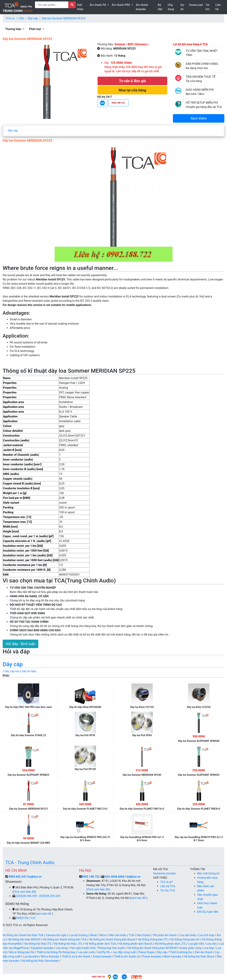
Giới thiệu (80, 7)
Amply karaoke (102, 956)
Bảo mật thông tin (208, 873)
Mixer (93, 935)
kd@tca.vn (134, 877)
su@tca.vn (35, 877)
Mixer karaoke (172, 956)
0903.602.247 (18, 877)
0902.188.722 (91, 877)
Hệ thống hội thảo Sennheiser (40, 961)
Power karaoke (152, 956)
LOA (21, 18)
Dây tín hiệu (29, 671)
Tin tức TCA (168, 890)
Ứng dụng (171, 7)
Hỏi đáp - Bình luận (20, 644)
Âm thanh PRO (121, 5)
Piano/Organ (146, 952)
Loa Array (62, 948)
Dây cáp (33, 18)
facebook (159, 873)
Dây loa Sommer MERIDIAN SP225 (64, 18)
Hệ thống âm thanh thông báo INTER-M (152, 948)
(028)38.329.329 (50, 896)
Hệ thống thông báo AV (185, 939)
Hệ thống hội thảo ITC (38, 944)
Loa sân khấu (188, 935)
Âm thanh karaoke (142, 7)
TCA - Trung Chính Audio (30, 863)
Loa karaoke (31, 956)
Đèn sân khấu (118, 935)
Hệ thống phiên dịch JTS (170, 944)
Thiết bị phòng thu (181, 952)
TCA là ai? (166, 882)
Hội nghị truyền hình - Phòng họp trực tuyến (98, 948)
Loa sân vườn (86, 952)
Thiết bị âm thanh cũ (127, 956)
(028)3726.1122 (25, 918)
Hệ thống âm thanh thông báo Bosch (112, 939)
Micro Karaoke (50, 956)
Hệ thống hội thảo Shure (199, 956)
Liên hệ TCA (168, 886)
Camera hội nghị (56, 935)
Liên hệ (218, 7)
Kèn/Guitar (144, 935)
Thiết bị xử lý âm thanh (76, 956)
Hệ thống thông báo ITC (153, 939)
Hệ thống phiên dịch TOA (100, 944)
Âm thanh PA (98, 5)
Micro (103, 935)
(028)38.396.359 (27, 896)
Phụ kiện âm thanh (165, 935)
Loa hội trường (78, 935)
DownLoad (196, 5)
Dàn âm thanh (204, 952)
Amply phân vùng (190, 948)
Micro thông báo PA (22, 952)
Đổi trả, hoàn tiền (208, 912)
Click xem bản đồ (24, 892)
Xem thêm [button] (199, 118)
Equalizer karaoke (42, 948)
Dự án (182, 7)
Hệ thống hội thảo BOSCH (24, 939)
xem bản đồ (44, 914)
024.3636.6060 (115, 877)
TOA (132, 935)
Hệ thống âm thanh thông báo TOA (65, 939)
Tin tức (208, 7)
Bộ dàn (160, 7)
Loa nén (212, 944)
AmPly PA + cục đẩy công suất (117, 952)
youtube (171, 873)
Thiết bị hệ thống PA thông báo (56, 952)
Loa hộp (209, 948)
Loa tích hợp (206, 935)
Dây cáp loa (12, 671)
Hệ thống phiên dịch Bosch (135, 944)
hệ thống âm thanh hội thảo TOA (23, 935)
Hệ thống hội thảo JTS (68, 944)
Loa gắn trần (196, 944)
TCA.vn (10, 18)
